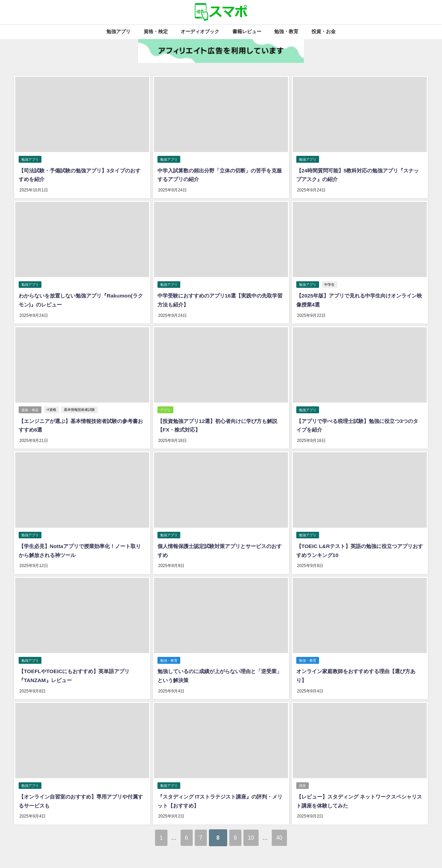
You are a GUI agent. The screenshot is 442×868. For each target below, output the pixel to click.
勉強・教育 (286, 31)
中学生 (330, 284)
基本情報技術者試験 (80, 408)
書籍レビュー (247, 31)
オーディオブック (200, 31)
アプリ (165, 408)
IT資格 (52, 408)
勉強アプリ (118, 31)
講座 (302, 780)
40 (295, 831)
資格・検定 (156, 31)
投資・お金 (324, 31)
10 (260, 831)
